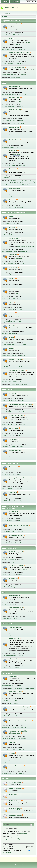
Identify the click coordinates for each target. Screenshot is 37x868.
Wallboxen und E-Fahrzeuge (19, 525)
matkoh (21, 207)
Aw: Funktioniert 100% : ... (9, 49)
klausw (23, 424)
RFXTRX (12, 313)
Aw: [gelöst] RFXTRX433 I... (9, 322)
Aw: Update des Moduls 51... (9, 559)
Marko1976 (22, 412)
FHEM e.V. (31, 69)
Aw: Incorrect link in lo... (8, 147)
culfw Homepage (15, 809)
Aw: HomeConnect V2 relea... (10, 251)
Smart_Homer (22, 344)
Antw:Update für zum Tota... (9, 447)
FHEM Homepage (15, 782)
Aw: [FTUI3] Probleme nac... (9, 178)
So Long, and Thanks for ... (9, 166)
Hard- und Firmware (16, 608)
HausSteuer (24, 833)
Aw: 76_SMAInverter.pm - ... (9, 367)
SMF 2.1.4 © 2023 (14, 866)
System (20, 575)
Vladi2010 (24, 727)
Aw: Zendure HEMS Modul (9, 520)
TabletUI (19, 181)
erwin (22, 286)
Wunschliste (14, 578)
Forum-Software (15, 24)
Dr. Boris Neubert (23, 94)
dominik (28, 851)
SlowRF (12, 326)
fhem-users (13, 151)
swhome (19, 246)
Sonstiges (13, 200)
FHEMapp (31, 181)
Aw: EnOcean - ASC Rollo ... (9, 121)
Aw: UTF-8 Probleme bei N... (9, 207)
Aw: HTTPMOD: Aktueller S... (9, 543)
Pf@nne (25, 246)
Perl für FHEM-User (19, 124)
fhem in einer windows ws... (9, 458)
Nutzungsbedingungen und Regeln (16, 864)
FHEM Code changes (17, 566)
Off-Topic (13, 742)
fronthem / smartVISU (7, 183)
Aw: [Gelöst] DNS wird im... (9, 412)
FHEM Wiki (28, 42)
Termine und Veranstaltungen (19, 53)
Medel (21, 178)
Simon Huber (22, 738)
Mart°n (20, 474)
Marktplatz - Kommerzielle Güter (20, 721)
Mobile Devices (15, 189)
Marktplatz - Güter (16, 692)
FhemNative (25, 181)
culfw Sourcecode (16, 815)
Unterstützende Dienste (17, 370)
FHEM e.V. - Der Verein (17, 67)
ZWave (12, 348)
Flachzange (21, 532)
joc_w (20, 333)
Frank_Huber (19, 63)
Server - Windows (15, 451)
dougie (22, 655)
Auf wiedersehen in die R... (9, 773)
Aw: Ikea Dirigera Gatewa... (9, 344)
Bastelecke (13, 676)
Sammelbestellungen (16, 704)
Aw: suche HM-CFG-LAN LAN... (10, 727)
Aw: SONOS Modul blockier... (9, 501)
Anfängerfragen (15, 98)
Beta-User (19, 147)
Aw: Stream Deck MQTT (8, 310)
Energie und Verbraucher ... (9, 738)
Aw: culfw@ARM (6, 619)
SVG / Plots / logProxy (20, 183)
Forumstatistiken (10, 828)
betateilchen (23, 559)
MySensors (31, 688)
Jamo (15, 701)
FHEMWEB (13, 181)
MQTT (11, 302)
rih (19, 520)
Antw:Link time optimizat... (9, 635)
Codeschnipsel (15, 127)
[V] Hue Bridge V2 (7, 701)
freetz (21, 489)
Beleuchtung (14, 467)
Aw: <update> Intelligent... (9, 762)
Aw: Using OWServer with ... (9, 224)
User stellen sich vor (16, 766)
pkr (19, 587)
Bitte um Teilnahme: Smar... (9, 750)
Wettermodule (23, 384)
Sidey (20, 436)
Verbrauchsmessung (16, 536)
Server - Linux (14, 428)
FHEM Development (16, 552)
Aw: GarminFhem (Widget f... (9, 196)
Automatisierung (15, 110)
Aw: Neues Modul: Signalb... (9, 381)
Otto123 (20, 35)
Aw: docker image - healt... (9, 436)
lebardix (21, 224)
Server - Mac (14, 439)
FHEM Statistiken (15, 801)
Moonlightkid (21, 49)
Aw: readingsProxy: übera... (9, 94)
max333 (22, 196)
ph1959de (18, 44)
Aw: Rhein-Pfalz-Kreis (7, 63)
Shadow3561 (23, 251)
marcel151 (20, 310)
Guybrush (22, 501)
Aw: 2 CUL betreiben (7, 668)
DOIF (11, 124)
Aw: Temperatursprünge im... (9, 106)
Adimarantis (31, 246)
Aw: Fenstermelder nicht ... (9, 275)
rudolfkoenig (23, 75)
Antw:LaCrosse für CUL (8, 604)
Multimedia (13, 492)
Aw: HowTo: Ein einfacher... (9, 136)
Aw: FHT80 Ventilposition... (9, 333)
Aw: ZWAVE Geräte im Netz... (10, 356)
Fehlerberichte (14, 638)
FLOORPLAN (27, 185)
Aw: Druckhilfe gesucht (8, 716)
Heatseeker (21, 773)
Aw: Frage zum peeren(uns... (9, 264)
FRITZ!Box (13, 393)
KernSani (18, 101)
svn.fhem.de (23, 570)
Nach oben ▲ (29, 864)
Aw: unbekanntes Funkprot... (9, 685)
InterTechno (13, 267)
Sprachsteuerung (15, 185)
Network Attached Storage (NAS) (21, 404)
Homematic (13, 255)
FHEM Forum (12, 7)
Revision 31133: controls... (9, 575)
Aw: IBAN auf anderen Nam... (10, 75)
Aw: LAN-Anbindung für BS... (9, 489)
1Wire (11, 216)
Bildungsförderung (15, 78)
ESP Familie (13, 688)
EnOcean (13, 228)
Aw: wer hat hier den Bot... (9, 35)
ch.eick (21, 121)
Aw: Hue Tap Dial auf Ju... (9, 474)
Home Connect (15, 238)
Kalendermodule (14, 384)
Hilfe (6, 864)
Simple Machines (23, 866)
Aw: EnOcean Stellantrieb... (9, 235)
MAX (11, 289)
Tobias (21, 322)
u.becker (22, 106)
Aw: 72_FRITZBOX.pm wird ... (10, 401)
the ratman (22, 458)
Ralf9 (18, 604)
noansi (20, 275)
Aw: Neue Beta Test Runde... (9, 298)
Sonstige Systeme (16, 360)
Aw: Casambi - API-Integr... (9, 587)
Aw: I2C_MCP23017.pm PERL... (10, 424)
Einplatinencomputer (17, 415)
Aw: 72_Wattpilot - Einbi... (9, 532)
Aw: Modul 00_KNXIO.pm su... (10, 286)
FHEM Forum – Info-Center (12, 825)
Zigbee (12, 337)
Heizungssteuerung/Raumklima (20, 478)
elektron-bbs (23, 401)
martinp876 (19, 259)
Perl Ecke (13, 562)
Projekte (12, 753)
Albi (19, 762)
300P (21, 367)
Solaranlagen (14, 511)
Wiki (11, 38)
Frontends (13, 169)
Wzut (17, 293)
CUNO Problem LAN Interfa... (10, 655)
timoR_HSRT (22, 750)
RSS (21, 185)
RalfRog (15, 619)
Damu (20, 136)
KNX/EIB (12, 279)
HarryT (21, 381)
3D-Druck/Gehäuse (22, 688)
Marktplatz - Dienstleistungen (19, 707)
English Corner (15, 140)
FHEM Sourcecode (16, 789)
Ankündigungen (15, 87)
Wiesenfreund (7, 852)
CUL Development (16, 628)
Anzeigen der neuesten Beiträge (12, 839)
